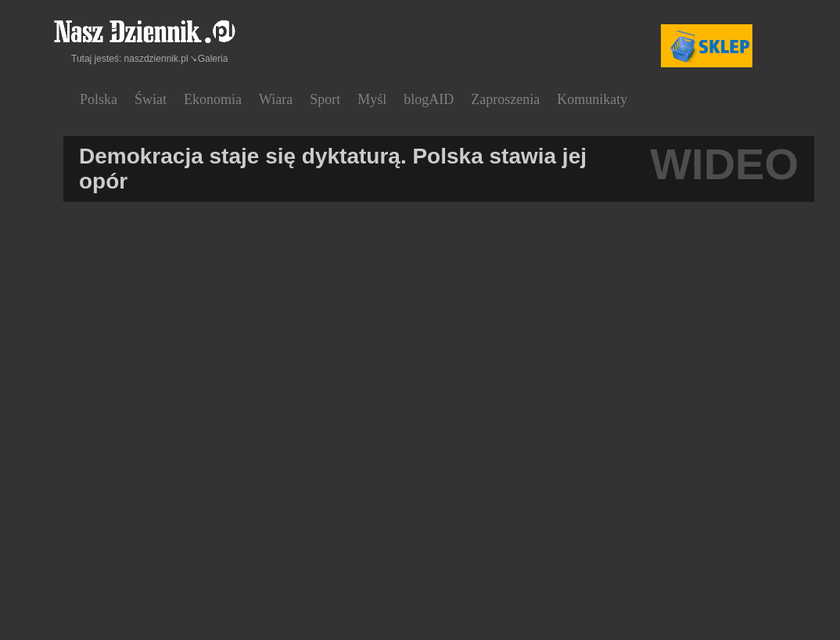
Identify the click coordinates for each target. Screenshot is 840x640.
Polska (99, 99)
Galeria (213, 59)
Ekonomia (213, 99)
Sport (325, 99)
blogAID (429, 99)
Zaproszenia (505, 99)
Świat (151, 99)
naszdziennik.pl (156, 59)
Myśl (372, 99)
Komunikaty (592, 99)
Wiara (276, 99)
